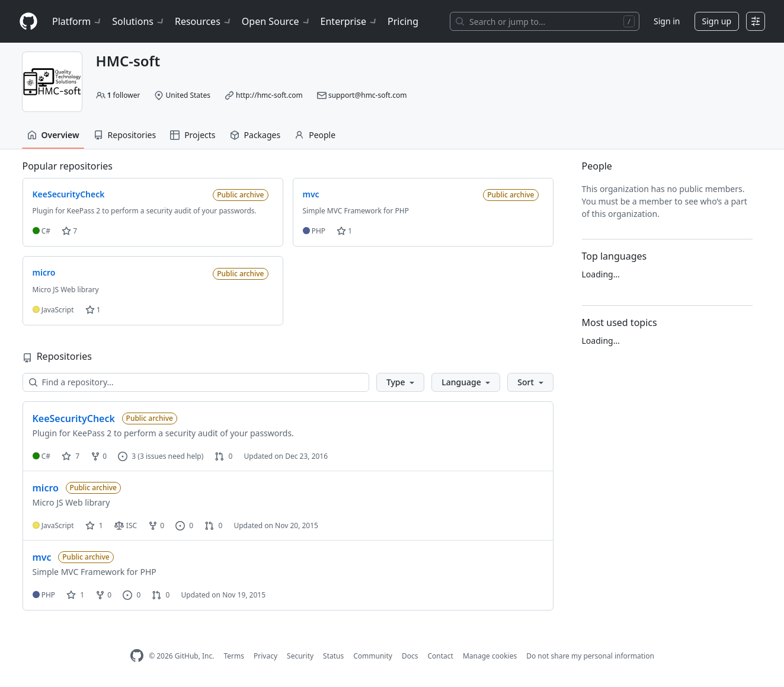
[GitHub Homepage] (137, 656)
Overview (53, 135)
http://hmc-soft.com (269, 95)
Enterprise (349, 21)
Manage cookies (490, 656)
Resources (204, 21)
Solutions (139, 21)
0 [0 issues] (184, 525)
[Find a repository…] (196, 382)
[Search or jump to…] (545, 21)
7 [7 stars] (71, 456)
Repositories (125, 135)
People (315, 135)
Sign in (667, 21)
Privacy (265, 656)
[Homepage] (28, 22)
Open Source (276, 21)
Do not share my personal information (590, 656)
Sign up (717, 21)
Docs (410, 656)
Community (373, 656)
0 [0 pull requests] (223, 456)
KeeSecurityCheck (74, 418)
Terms (234, 656)
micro (46, 488)
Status (333, 656)
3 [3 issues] (127, 456)
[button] (400, 382)
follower (124, 95)
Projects (193, 135)
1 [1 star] (94, 525)
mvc (42, 557)
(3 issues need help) (170, 456)
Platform (77, 21)
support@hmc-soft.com (367, 95)
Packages (255, 135)
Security (300, 656)
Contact (440, 656)
